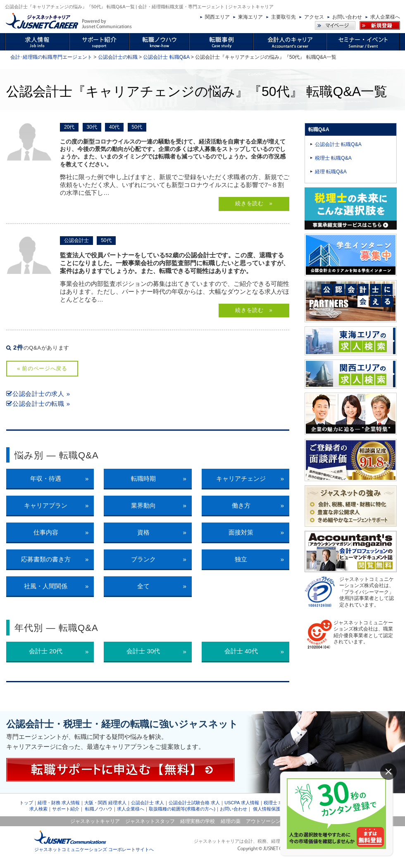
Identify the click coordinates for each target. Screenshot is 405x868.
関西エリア (217, 17)
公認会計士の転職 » (38, 404)
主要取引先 (283, 17)
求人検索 (38, 809)
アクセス (314, 17)
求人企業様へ (385, 17)
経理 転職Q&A (331, 172)
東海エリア (250, 17)
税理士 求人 (276, 803)
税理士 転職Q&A (333, 158)
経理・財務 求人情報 (59, 803)
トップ (26, 803)
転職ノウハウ (99, 809)
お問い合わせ (347, 17)
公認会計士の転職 (118, 57)
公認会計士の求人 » (38, 394)
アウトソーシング (266, 821)
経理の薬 (231, 821)
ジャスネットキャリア (95, 821)
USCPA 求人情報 (242, 803)
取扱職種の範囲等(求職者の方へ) (182, 809)
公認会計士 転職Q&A (166, 57)
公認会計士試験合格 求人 (194, 803)
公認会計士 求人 (148, 803)
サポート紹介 (66, 809)
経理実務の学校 (198, 821)
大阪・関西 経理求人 (105, 803)
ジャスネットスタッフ (150, 821)
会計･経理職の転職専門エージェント (51, 57)
